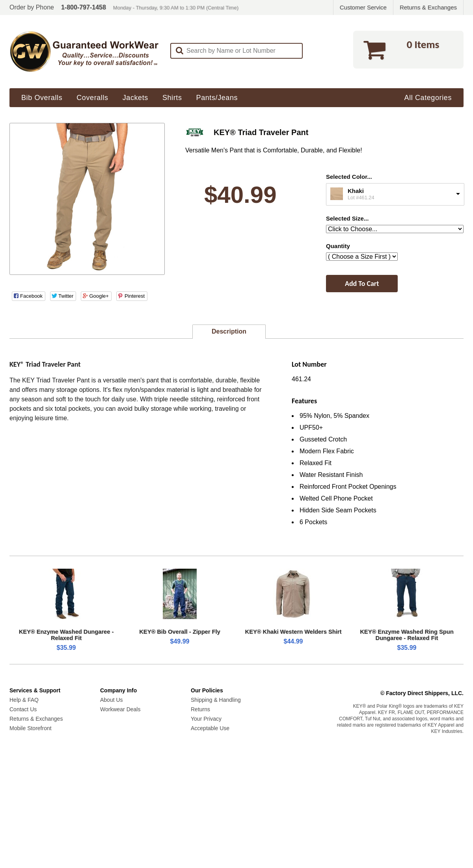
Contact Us (23, 709)
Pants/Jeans (217, 98)
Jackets (135, 98)
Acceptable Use (210, 728)
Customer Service (363, 7)
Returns (200, 709)
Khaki (356, 191)
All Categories (428, 98)
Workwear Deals (120, 709)
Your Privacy (206, 719)
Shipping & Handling (216, 700)
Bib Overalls (42, 98)
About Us (112, 700)
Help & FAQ (24, 700)
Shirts (172, 98)
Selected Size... (347, 218)
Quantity (338, 246)
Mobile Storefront (31, 728)
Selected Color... (349, 177)
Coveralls (92, 98)
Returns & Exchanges (428, 7)
